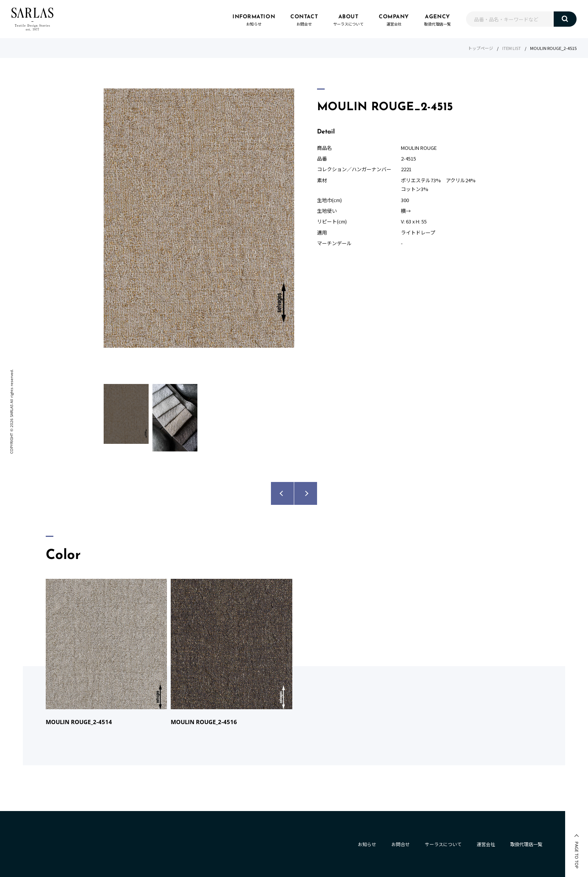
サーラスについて (443, 844)
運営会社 (486, 844)
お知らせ (367, 844)
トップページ (481, 48)
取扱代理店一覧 (526, 844)
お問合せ (401, 844)
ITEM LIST (512, 48)
